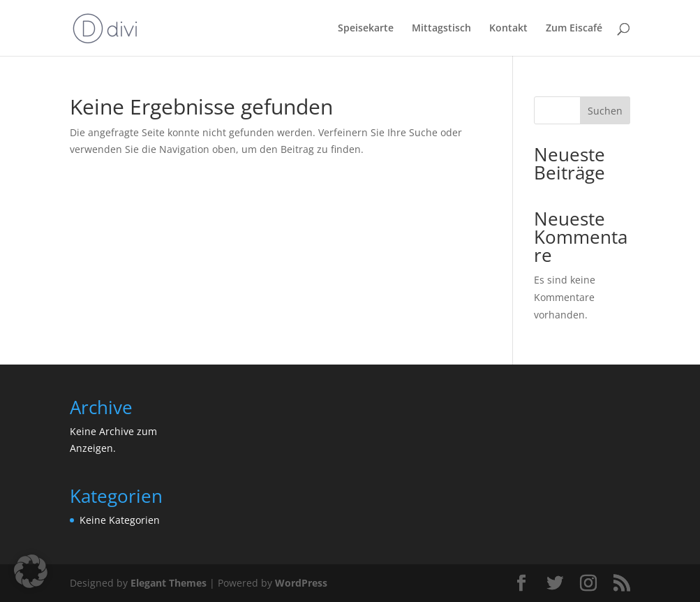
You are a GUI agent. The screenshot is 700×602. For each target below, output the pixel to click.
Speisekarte (366, 29)
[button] (31, 571)
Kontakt (508, 29)
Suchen (605, 111)
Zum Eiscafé (574, 29)
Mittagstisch (441, 29)
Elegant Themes (169, 583)
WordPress (301, 583)
